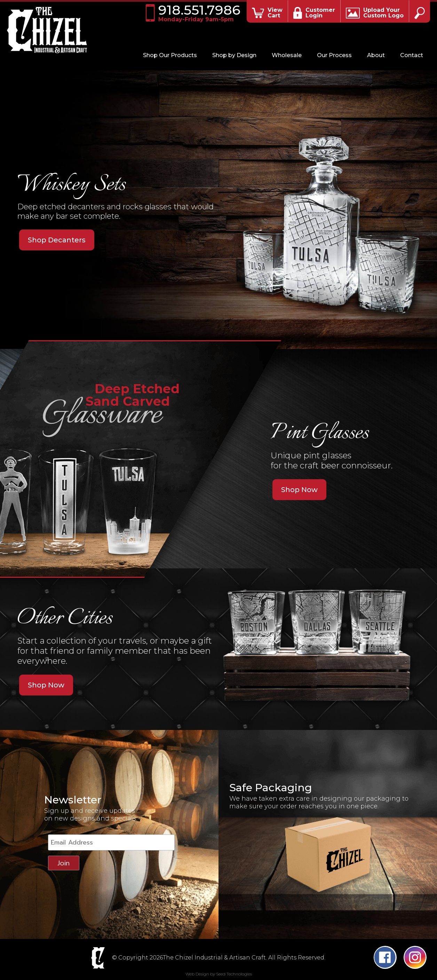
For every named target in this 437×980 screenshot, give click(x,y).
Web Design (197, 974)
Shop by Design (234, 55)
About (376, 55)
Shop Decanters (57, 240)
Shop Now (299, 490)
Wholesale (287, 55)
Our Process (334, 55)
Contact (412, 55)
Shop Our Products (170, 55)
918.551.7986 (199, 13)
